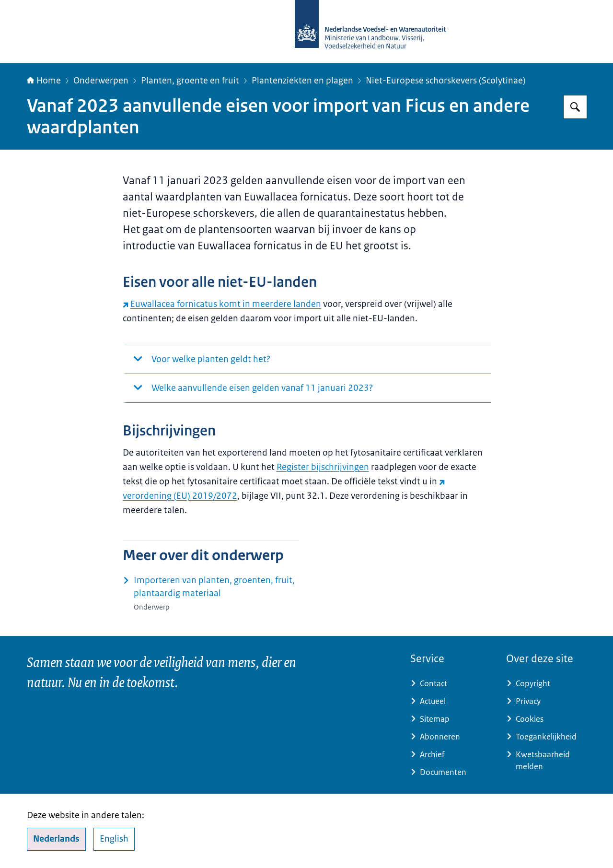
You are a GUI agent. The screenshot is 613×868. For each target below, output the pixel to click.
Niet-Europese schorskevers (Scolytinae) (446, 81)
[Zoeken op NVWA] (575, 107)
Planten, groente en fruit (190, 81)
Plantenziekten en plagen (302, 81)
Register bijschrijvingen (323, 467)
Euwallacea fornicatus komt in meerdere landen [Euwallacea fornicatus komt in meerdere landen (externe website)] (222, 304)
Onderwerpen (101, 81)
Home (44, 81)
